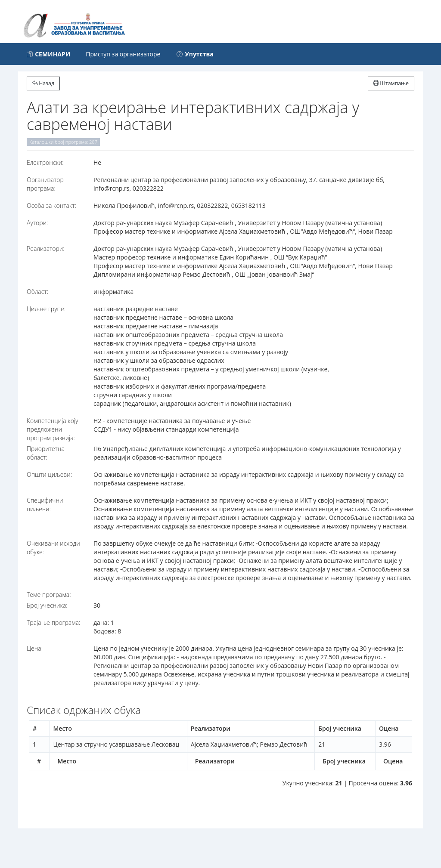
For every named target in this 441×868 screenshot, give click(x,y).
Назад (43, 83)
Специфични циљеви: (45, 505)
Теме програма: (49, 595)
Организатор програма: (45, 184)
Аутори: (37, 223)
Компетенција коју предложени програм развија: (52, 429)
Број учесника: (47, 605)
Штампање (391, 83)
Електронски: (45, 162)
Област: (37, 292)
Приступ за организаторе (123, 54)
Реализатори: (46, 249)
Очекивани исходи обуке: (53, 548)
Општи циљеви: (49, 474)
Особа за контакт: (51, 205)
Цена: (35, 648)
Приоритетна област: (46, 453)
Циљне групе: (46, 309)
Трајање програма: (53, 622)
